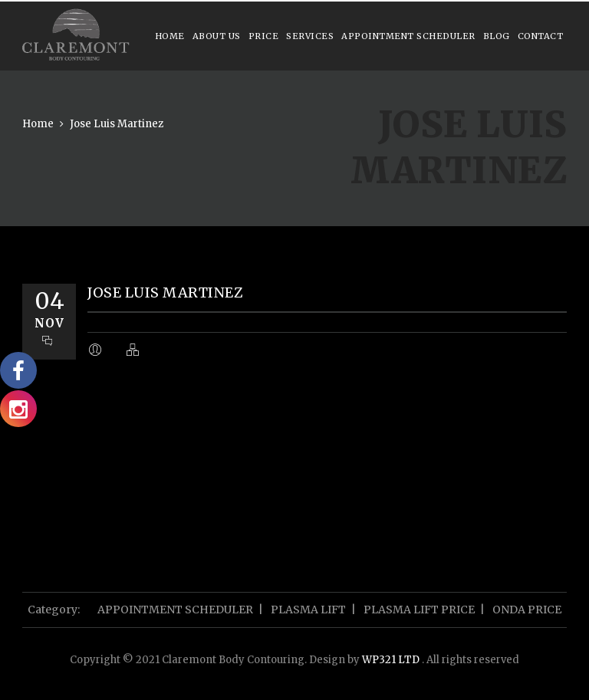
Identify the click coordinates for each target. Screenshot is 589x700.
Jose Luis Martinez (117, 124)
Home (170, 36)
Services (310, 36)
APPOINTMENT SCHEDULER (408, 36)
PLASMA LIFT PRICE (419, 610)
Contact (541, 36)
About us (217, 36)
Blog (497, 36)
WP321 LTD (392, 660)
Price (264, 36)
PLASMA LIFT (308, 610)
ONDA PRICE (527, 610)
